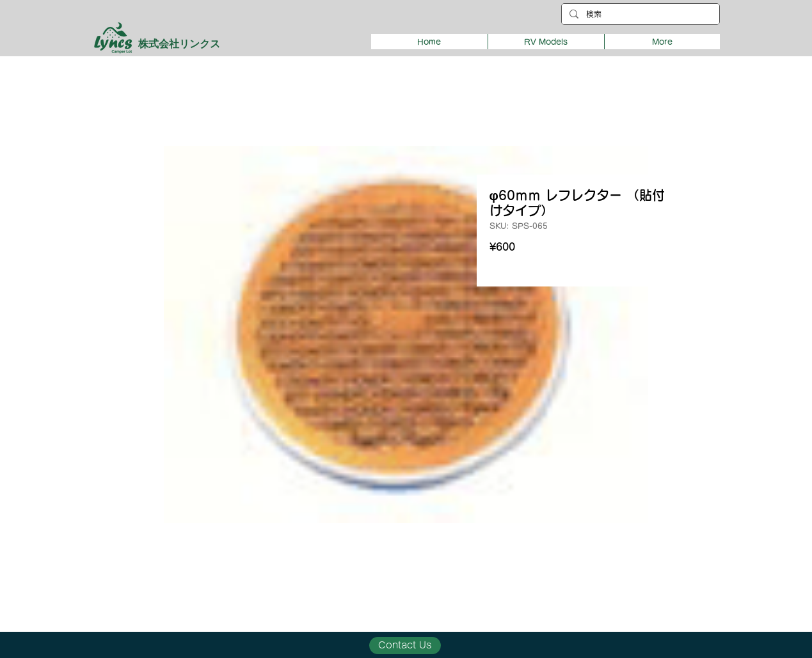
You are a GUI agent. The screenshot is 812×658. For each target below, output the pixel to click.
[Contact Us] (405, 646)
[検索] (639, 14)
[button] (546, 42)
